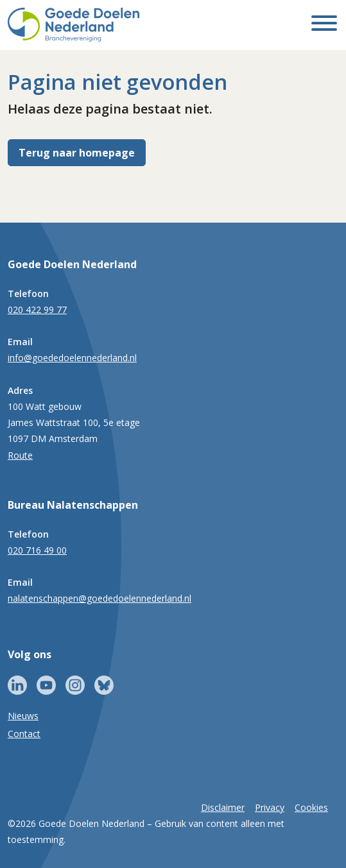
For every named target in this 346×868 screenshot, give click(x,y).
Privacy (270, 807)
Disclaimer (223, 807)
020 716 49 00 (37, 550)
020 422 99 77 (37, 310)
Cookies (311, 807)
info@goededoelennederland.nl (72, 358)
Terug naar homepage (77, 153)
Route (20, 455)
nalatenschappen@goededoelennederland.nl (99, 598)
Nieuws (23, 716)
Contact (24, 734)
